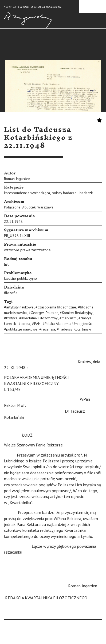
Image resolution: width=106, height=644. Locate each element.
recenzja (48, 329)
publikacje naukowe (22, 329)
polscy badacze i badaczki (73, 193)
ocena (25, 324)
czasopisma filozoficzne (57, 307)
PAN (37, 324)
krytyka (12, 318)
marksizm (69, 318)
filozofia (11, 293)
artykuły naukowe (20, 307)
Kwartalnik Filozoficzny (40, 318)
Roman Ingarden (17, 179)
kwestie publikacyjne (20, 278)
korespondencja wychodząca (27, 193)
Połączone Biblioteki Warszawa (29, 207)
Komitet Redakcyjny (77, 313)
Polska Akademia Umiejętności (68, 324)
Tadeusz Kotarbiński (75, 329)
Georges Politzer (44, 313)
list (6, 264)
